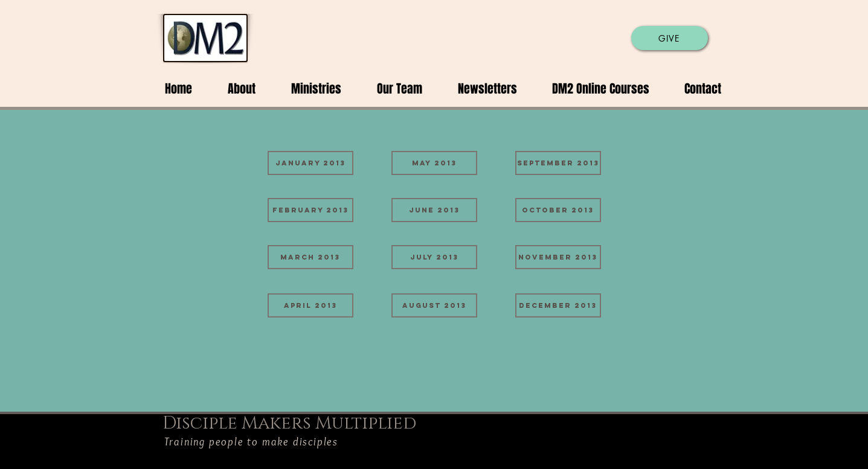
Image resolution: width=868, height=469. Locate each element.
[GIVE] (670, 38)
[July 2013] (434, 257)
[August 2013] (434, 305)
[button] (233, 89)
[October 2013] (558, 210)
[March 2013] (310, 257)
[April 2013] (310, 305)
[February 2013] (310, 210)
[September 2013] (558, 163)
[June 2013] (434, 210)
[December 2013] (558, 305)
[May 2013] (434, 163)
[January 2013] (310, 163)
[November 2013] (558, 257)
